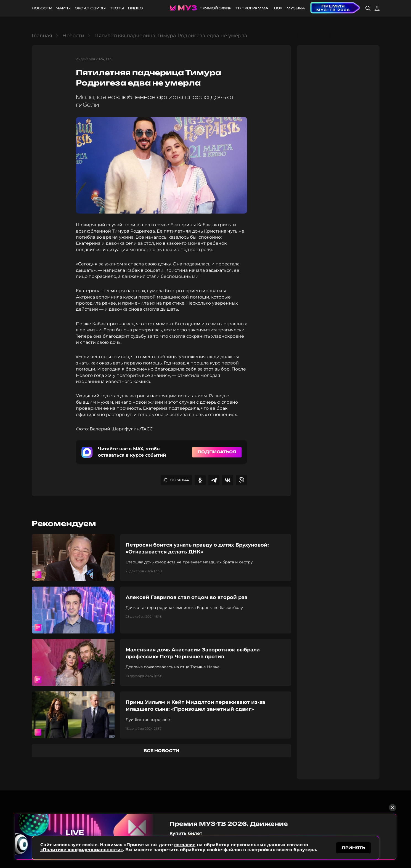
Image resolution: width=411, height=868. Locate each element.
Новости (42, 8)
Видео (135, 8)
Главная (42, 36)
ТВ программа (252, 8)
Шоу (277, 8)
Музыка (296, 8)
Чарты (63, 8)
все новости (161, 751)
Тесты (117, 8)
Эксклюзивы (90, 8)
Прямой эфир (215, 8)
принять (353, 847)
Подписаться (217, 452)
